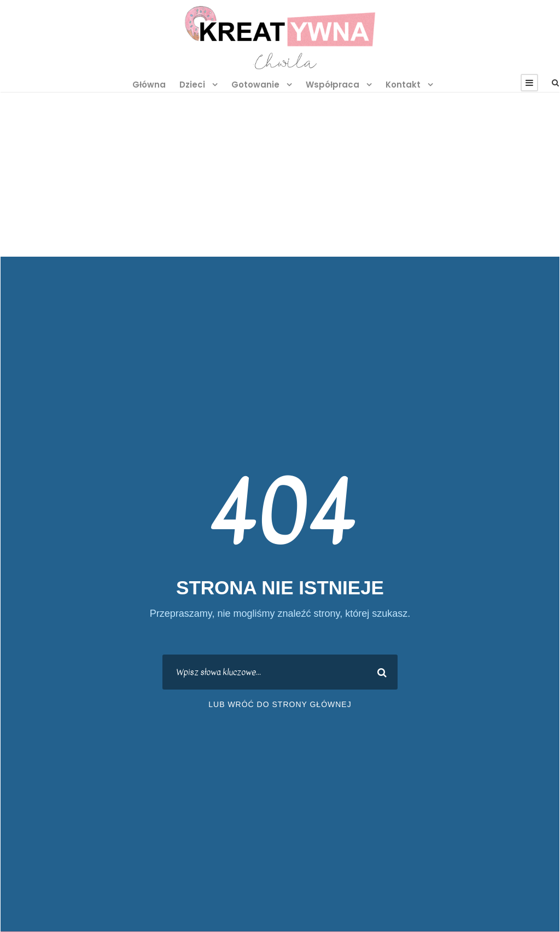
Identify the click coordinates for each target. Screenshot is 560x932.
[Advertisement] (280, 175)
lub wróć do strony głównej (280, 704)
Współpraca (332, 85)
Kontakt (403, 85)
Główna (149, 85)
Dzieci (192, 85)
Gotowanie (255, 85)
